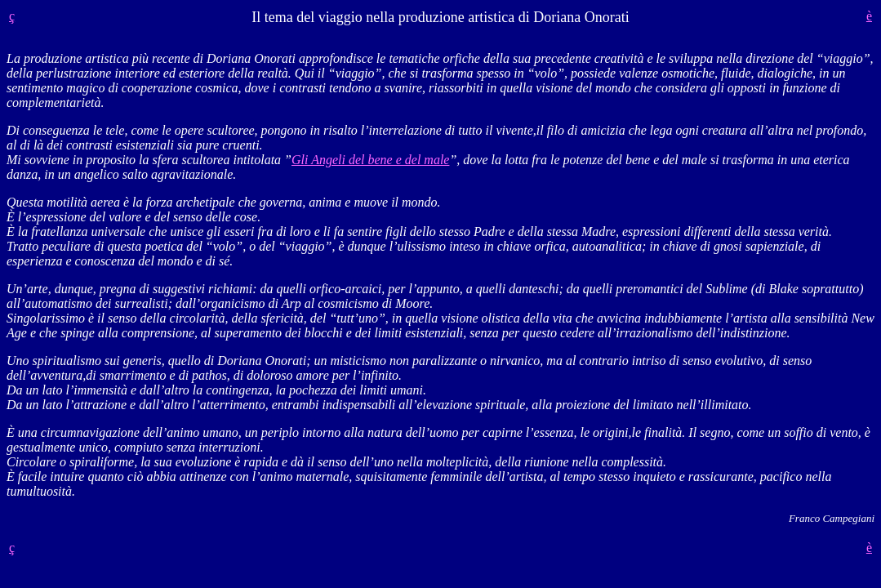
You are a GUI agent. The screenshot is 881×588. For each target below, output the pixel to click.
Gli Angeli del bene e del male (370, 160)
